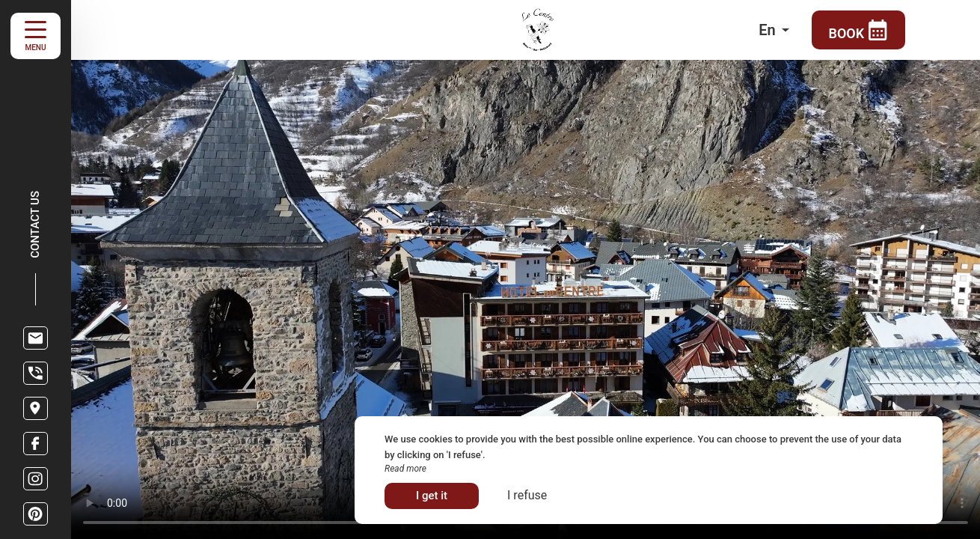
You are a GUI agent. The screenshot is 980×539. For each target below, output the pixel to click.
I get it (432, 496)
